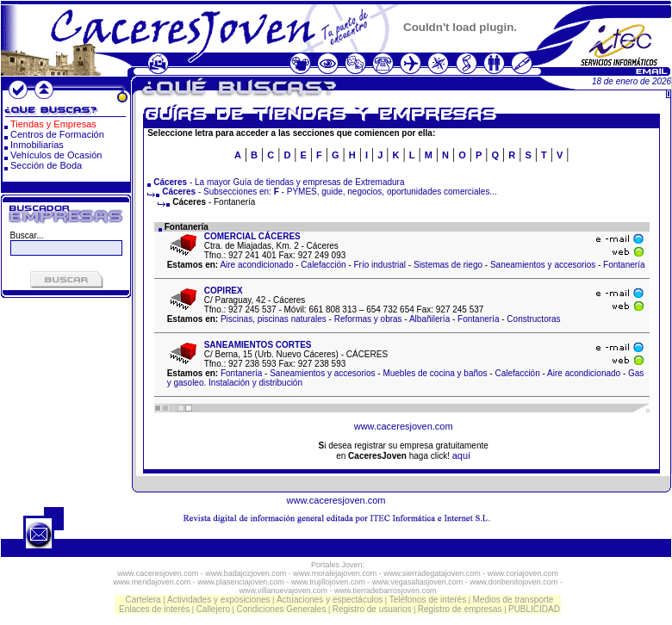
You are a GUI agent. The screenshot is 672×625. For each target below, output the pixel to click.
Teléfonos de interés (428, 600)
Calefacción (323, 265)
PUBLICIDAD (534, 609)
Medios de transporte (513, 600)
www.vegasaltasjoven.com (418, 582)
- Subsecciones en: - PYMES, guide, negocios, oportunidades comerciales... (322, 192)
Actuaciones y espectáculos (330, 600)
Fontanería (624, 265)
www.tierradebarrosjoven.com (386, 591)
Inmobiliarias (37, 145)
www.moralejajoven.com (335, 573)
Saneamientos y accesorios (543, 265)
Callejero (213, 609)
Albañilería (429, 319)
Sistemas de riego (448, 265)
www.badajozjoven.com (246, 573)
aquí (461, 455)
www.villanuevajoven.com (283, 591)
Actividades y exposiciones (219, 600)
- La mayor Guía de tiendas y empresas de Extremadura (279, 182)
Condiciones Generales (281, 609)
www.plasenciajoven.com (241, 582)
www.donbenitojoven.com (513, 582)
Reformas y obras (368, 319)
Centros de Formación (57, 134)
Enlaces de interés (154, 609)
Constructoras (533, 319)
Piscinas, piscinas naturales (274, 319)
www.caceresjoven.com (404, 426)
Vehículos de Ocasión (56, 155)
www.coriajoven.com (523, 573)
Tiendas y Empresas (53, 124)
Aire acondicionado (256, 265)
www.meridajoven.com (152, 582)
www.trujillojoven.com (328, 582)
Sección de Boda (46, 165)
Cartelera (143, 600)
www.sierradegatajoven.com (432, 573)
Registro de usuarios (372, 609)
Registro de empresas (460, 609)
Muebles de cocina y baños (435, 373)
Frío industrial (380, 265)
